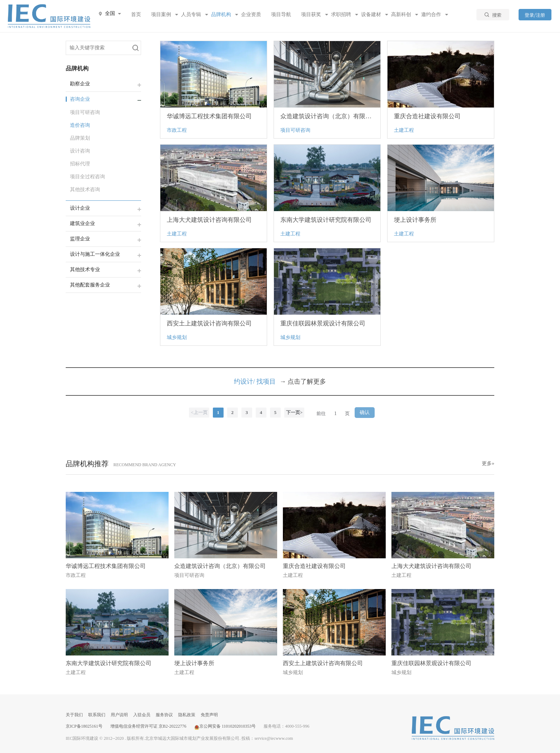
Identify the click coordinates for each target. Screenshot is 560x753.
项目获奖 (311, 14)
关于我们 (74, 715)
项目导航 (281, 14)
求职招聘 (341, 14)
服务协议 (164, 715)
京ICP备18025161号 (84, 726)
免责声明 (209, 715)
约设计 (244, 382)
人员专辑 (191, 14)
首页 (136, 14)
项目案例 (161, 14)
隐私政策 (187, 715)
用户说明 (119, 715)
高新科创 (401, 14)
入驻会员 (142, 715)
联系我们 (97, 715)
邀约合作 (431, 14)
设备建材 (371, 14)
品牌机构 (221, 14)
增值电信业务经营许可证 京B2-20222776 (148, 726)
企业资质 (251, 14)
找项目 (266, 382)
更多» (488, 463)
